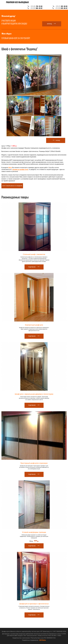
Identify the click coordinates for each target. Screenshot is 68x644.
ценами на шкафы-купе (20, 169)
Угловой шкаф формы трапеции (34, 532)
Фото (10, 168)
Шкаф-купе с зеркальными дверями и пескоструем (34, 394)
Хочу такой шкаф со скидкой (12, 186)
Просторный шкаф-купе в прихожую (34, 463)
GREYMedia (42, 640)
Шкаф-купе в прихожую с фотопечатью (34, 604)
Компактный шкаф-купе (34, 325)
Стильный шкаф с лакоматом (34, 254)
